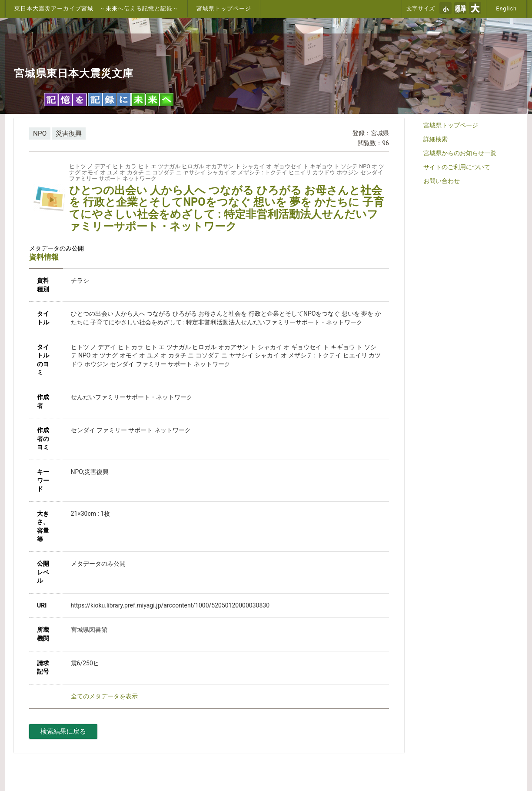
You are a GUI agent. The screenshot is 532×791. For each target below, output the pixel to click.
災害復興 (69, 134)
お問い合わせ (442, 181)
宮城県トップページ (224, 8)
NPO (40, 134)
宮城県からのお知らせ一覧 (460, 153)
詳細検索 (436, 139)
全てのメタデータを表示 (104, 696)
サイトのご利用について (457, 167)
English (506, 8)
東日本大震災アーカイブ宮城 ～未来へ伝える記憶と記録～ (96, 8)
